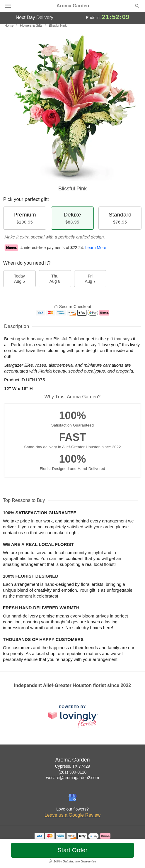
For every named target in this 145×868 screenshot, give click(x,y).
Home (9, 26)
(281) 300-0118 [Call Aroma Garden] (73, 772)
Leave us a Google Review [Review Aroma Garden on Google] (72, 815)
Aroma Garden (73, 6)
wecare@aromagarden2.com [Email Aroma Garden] (72, 778)
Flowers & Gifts (31, 26)
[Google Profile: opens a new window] (73, 797)
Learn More (96, 248)
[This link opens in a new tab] (73, 716)
